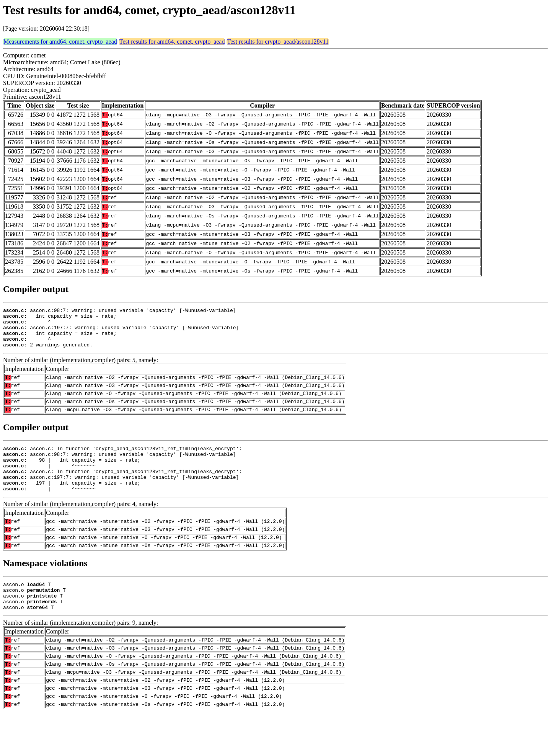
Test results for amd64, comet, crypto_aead (172, 42)
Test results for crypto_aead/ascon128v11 (278, 42)
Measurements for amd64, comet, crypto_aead (60, 42)
